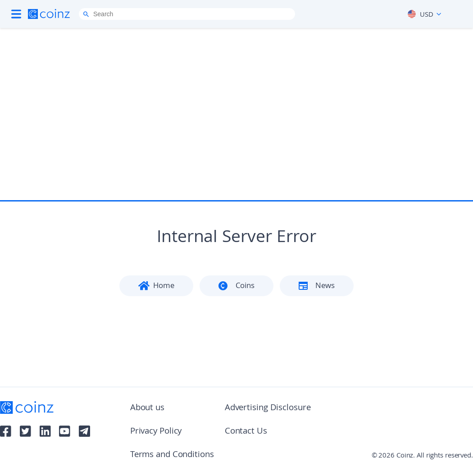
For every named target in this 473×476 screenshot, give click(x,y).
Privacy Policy (156, 432)
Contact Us (246, 432)
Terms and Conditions (172, 455)
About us (147, 408)
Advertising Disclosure (268, 408)
